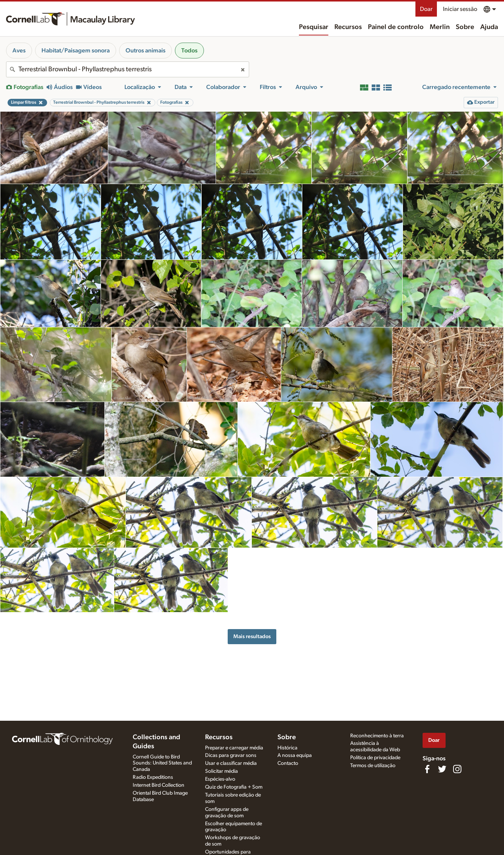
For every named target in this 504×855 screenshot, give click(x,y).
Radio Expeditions (153, 777)
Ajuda (489, 27)
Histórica (287, 748)
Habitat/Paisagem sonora (76, 51)
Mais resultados (252, 636)
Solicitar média (221, 771)
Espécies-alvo (220, 779)
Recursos (348, 27)
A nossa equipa (295, 755)
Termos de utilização (373, 766)
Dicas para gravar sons (231, 755)
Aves (19, 51)
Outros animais (146, 51)
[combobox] (128, 69)
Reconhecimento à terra (377, 736)
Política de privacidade (375, 758)
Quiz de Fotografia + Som (234, 787)
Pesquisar (314, 27)
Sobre (465, 27)
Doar (426, 9)
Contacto (288, 763)
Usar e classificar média (231, 763)
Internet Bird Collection (159, 785)
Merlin (440, 27)
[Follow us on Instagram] (457, 769)
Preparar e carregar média (234, 748)
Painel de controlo (396, 27)
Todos (189, 51)
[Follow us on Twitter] (442, 769)
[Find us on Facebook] (427, 769)
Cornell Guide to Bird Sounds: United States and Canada (162, 763)
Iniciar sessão (460, 9)
